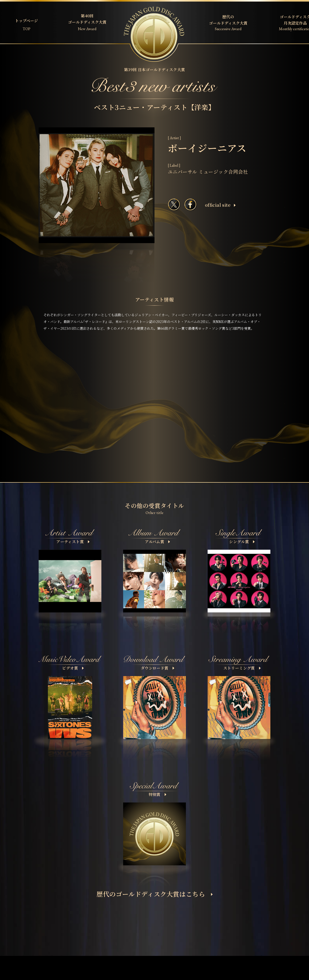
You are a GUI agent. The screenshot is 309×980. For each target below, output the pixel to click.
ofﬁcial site (220, 205)
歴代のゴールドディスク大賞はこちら (155, 894)
